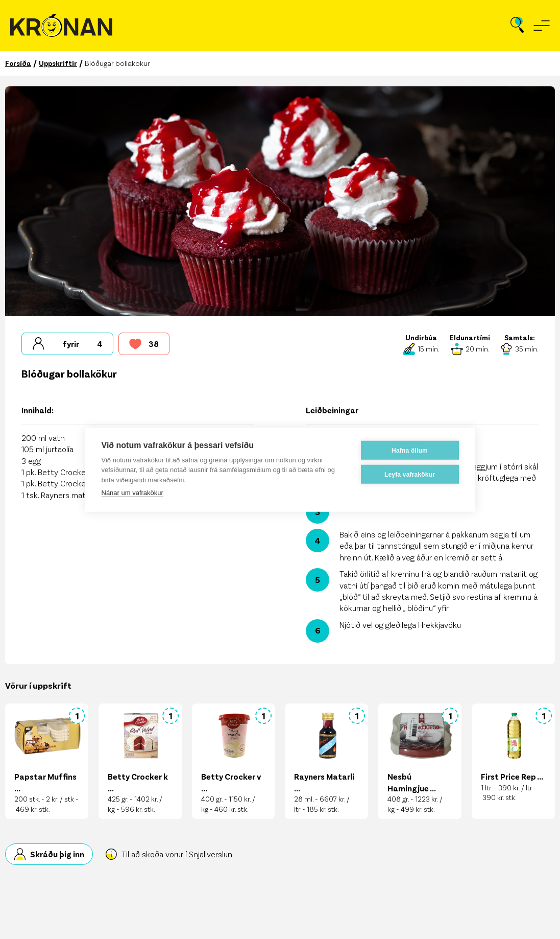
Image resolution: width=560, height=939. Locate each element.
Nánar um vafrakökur (132, 493)
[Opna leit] (517, 26)
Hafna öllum (410, 450)
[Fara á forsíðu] (61, 26)
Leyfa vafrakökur (410, 474)
